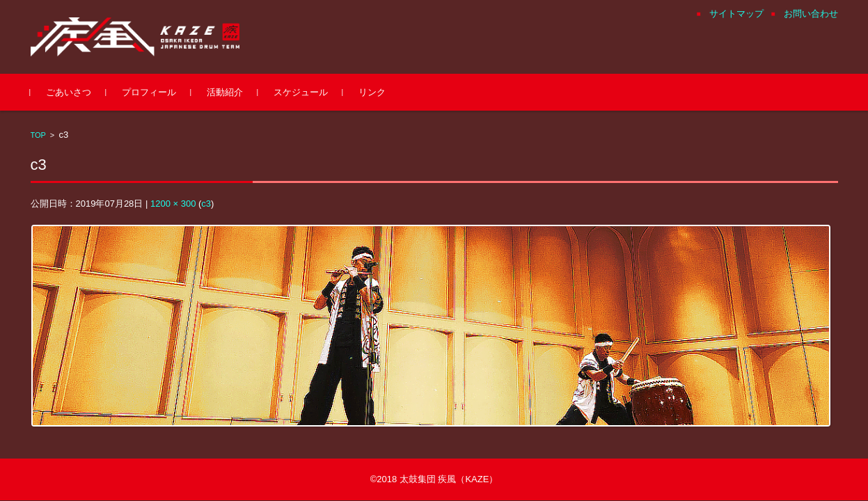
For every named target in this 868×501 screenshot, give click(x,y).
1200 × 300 (173, 204)
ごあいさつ (69, 92)
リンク (372, 92)
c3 (206, 204)
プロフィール (149, 92)
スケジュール (301, 92)
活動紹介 (225, 92)
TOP (38, 135)
